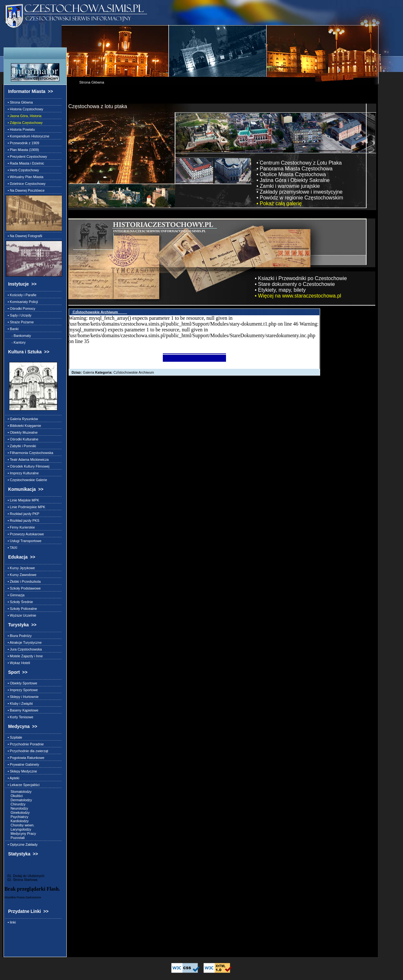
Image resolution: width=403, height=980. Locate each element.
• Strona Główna (19, 102)
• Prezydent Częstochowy (26, 157)
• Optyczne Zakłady (22, 844)
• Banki (12, 329)
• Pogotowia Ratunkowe (25, 758)
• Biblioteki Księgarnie (24, 426)
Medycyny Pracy (21, 834)
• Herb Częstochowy (22, 170)
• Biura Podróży (19, 636)
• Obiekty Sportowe (22, 683)
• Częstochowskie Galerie (26, 480)
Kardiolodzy (17, 821)
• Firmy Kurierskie (20, 527)
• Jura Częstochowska (24, 649)
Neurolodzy (17, 808)
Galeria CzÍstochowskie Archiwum (111, 372)
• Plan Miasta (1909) (22, 150)
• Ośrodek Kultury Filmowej (28, 466)
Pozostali (15, 838)
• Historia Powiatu (20, 129)
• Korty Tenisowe (20, 717)
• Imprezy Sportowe (22, 690)
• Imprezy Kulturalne (22, 473)
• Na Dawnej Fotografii (24, 236)
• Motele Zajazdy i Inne (24, 656)
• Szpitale (14, 737)
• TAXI (12, 548)
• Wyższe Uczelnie (21, 615)
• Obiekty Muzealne (22, 432)
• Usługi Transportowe (24, 541)
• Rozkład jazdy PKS (23, 520)
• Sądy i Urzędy (19, 315)
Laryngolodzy (19, 829)
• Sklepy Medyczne (21, 771)
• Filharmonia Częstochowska (29, 453)
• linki (11, 922)
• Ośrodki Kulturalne (22, 439)
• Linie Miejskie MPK (23, 500)
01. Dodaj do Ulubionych (25, 876)
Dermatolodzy (19, 800)
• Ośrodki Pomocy (21, 308)
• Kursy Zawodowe (21, 575)
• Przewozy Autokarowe (25, 534)
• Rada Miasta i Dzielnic (25, 163)
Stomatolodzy (19, 792)
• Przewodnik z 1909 (23, 143)
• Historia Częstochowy (25, 109)
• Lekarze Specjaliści (23, 785)
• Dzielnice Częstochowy (26, 184)
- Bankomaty (18, 336)
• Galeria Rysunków (22, 419)
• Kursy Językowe (20, 568)
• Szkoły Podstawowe (23, 588)
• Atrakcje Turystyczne (24, 642)
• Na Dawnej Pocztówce (25, 190)
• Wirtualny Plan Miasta (25, 177)
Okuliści (14, 796)
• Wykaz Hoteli (18, 663)
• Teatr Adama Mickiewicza (27, 460)
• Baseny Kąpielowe (22, 710)
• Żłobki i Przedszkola (23, 581)
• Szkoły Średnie (19, 602)
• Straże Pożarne (20, 322)
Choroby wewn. (20, 825)
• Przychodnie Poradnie (25, 744)
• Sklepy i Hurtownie (22, 697)
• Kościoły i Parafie (21, 295)
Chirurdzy (16, 804)
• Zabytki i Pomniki (21, 446)
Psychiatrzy (17, 817)
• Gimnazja (15, 595)
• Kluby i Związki (19, 703)
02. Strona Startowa (21, 880)
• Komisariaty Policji (22, 302)
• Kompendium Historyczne (28, 136)
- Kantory (16, 342)
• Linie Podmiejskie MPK (26, 507)
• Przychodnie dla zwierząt (27, 751)
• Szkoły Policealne (21, 609)
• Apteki (13, 778)
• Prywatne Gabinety (23, 764)
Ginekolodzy (18, 813)
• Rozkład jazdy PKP (23, 514)
